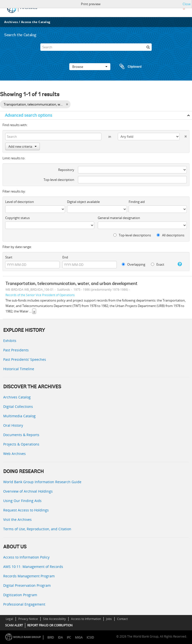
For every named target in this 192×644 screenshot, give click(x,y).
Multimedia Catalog (19, 416)
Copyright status (17, 218)
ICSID (90, 637)
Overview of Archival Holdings (28, 491)
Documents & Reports (21, 435)
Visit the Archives (17, 519)
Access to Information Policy (26, 557)
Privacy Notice (28, 619)
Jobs (109, 619)
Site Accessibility (54, 619)
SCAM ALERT (14, 625)
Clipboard (128, 67)
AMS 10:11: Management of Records (33, 567)
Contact (122, 619)
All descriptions (170, 235)
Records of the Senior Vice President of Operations (40, 295)
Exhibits (10, 341)
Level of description (20, 202)
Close (187, 4)
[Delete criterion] (183, 135)
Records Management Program (29, 576)
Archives (11, 22)
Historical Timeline (19, 369)
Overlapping (133, 264)
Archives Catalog (17, 397)
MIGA (79, 637)
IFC (69, 637)
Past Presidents (16, 350)
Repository (66, 170)
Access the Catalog (36, 22)
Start (9, 257)
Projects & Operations (21, 444)
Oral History (13, 425)
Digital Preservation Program (27, 585)
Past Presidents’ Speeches (25, 359)
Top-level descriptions (132, 235)
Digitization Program (20, 595)
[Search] (96, 47)
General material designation (119, 218)
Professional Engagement (24, 604)
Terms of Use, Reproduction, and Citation (37, 529)
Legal (9, 619)
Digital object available (83, 202)
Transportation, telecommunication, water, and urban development (72, 284)
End (65, 257)
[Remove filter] (67, 104)
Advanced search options (29, 115)
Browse (90, 67)
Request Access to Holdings (26, 510)
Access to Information (86, 619)
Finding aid (137, 202)
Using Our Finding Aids (22, 501)
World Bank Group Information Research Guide (42, 482)
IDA (60, 637)
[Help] (178, 264)
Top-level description (59, 180)
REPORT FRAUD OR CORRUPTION (50, 625)
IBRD (51, 637)
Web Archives (14, 454)
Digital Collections (18, 406)
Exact (158, 264)
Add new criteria (23, 146)
